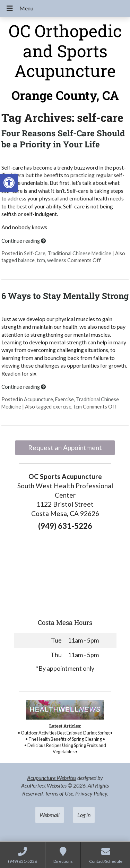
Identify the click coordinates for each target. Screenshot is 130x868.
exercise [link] (62, 407)
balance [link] (26, 260)
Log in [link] (84, 815)
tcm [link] (41, 260)
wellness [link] (57, 260)
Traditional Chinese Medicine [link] (79, 253)
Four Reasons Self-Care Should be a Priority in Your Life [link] (63, 139)
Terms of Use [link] (59, 793)
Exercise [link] (64, 399)
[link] (9, 183)
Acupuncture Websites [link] (52, 778)
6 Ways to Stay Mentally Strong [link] (65, 296)
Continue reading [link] (24, 241)
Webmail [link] (50, 815)
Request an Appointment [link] (65, 448)
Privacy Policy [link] (91, 793)
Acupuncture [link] (38, 399)
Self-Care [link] (35, 253)
